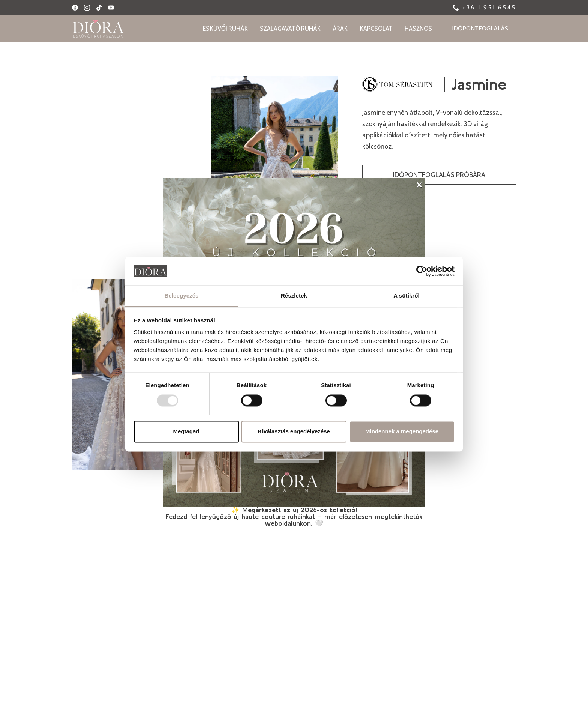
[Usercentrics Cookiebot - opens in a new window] (422, 271)
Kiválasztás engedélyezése (294, 432)
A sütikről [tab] (406, 296)
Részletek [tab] (294, 296)
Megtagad (186, 432)
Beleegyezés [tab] (181, 296)
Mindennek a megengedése (402, 432)
